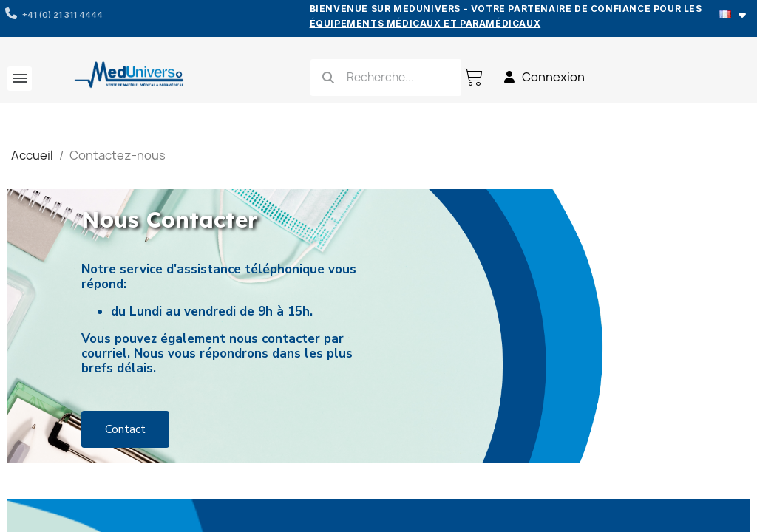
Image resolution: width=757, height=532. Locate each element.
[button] (125, 429)
